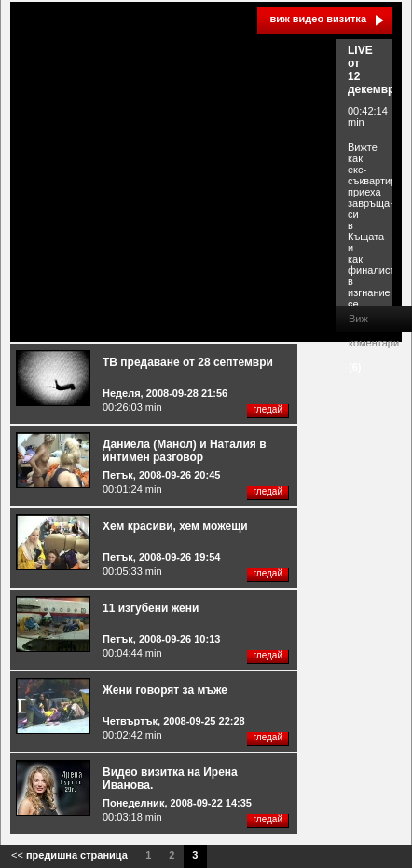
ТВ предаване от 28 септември (188, 362)
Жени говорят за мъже (165, 690)
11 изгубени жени (151, 608)
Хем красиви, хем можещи (175, 526)
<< (69, 855)
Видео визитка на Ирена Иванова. (170, 779)
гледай (268, 409)
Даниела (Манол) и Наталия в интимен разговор (185, 451)
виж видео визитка (318, 19)
